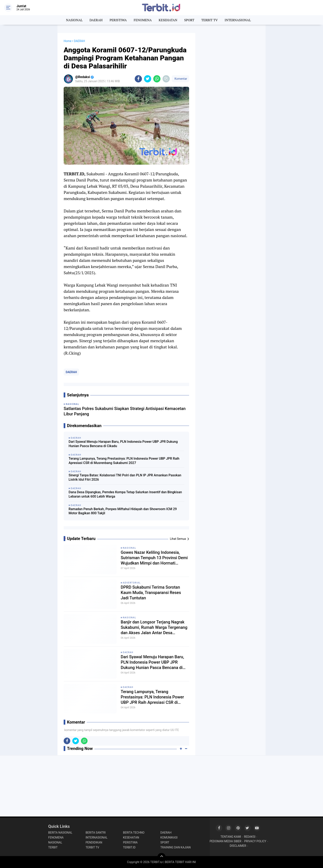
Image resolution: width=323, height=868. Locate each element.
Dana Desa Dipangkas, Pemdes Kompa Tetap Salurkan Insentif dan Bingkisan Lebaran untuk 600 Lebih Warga (125, 494)
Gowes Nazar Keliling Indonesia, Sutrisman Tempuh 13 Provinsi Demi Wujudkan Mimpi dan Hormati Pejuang (154, 558)
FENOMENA (143, 20)
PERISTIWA (118, 20)
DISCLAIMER (238, 846)
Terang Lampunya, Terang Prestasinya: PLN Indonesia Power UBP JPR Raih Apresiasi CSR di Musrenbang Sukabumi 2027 (124, 461)
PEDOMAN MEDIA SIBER (226, 841)
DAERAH (96, 20)
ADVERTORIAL (132, 583)
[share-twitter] (148, 79)
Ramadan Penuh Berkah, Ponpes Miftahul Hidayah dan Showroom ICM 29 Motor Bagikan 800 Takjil (123, 511)
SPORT (189, 20)
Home (68, 41)
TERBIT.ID (129, 847)
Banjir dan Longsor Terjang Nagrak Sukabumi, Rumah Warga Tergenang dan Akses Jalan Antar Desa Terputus (154, 627)
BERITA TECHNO (134, 833)
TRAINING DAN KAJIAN (176, 847)
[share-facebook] (138, 79)
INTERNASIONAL (238, 20)
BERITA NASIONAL (60, 833)
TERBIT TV (209, 20)
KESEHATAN (168, 20)
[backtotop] (161, 857)
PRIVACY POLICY (255, 841)
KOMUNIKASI (169, 838)
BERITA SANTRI (96, 833)
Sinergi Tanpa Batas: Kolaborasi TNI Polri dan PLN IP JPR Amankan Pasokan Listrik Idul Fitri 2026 (125, 477)
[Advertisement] (231, 95)
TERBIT (53, 847)
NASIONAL (74, 20)
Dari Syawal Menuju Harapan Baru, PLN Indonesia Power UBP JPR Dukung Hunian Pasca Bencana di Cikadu (123, 444)
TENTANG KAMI (231, 837)
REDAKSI (250, 837)
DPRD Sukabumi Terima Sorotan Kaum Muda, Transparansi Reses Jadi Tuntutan (151, 593)
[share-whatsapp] (157, 79)
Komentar (180, 79)
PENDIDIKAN (94, 842)
